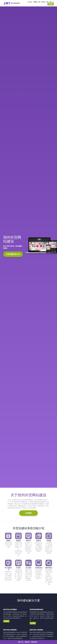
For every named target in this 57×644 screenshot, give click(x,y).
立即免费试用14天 (13, 254)
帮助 (47, 2)
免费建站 (51, 4)
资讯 (51, 2)
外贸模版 (35, 2)
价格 (39, 2)
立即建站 (28, 513)
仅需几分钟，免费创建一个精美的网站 (29, 642)
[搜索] (53, 2)
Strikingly (30, 2)
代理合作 (43, 2)
